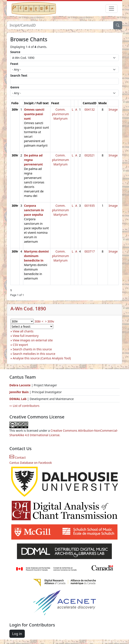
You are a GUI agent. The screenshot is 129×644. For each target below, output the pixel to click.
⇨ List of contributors (24, 406)
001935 (89, 206)
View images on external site (33, 340)
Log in (17, 634)
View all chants (23, 331)
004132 (89, 109)
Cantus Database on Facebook (31, 463)
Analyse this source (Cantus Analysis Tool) (42, 358)
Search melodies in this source (34, 354)
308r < (39, 321)
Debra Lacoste (20, 385)
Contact (18, 457)
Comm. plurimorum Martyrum (61, 114)
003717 (89, 251)
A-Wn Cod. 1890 (28, 309)
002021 (89, 155)
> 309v (49, 321)
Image (113, 109)
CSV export (21, 345)
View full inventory (26, 336)
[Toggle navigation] (111, 9)
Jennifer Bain (19, 392)
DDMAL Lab (18, 399)
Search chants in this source (32, 349)
